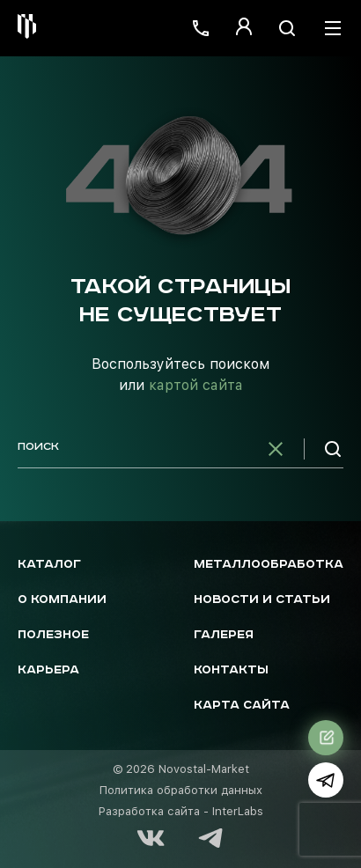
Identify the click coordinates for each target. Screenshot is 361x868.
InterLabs (238, 811)
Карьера (48, 670)
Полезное (53, 635)
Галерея (224, 635)
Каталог (49, 565)
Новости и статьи (262, 600)
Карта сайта (242, 706)
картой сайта (196, 385)
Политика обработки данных (181, 790)
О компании (62, 600)
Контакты (231, 670)
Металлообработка (269, 565)
